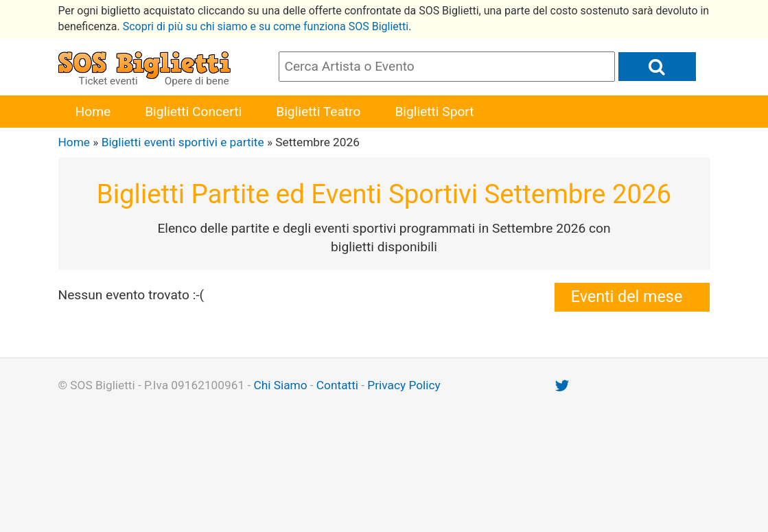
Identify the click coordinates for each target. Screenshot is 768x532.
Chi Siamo (280, 385)
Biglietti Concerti (193, 112)
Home (93, 112)
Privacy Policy (404, 385)
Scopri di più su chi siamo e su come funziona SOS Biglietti (266, 26)
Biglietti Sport (434, 112)
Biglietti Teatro (318, 112)
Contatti (337, 385)
